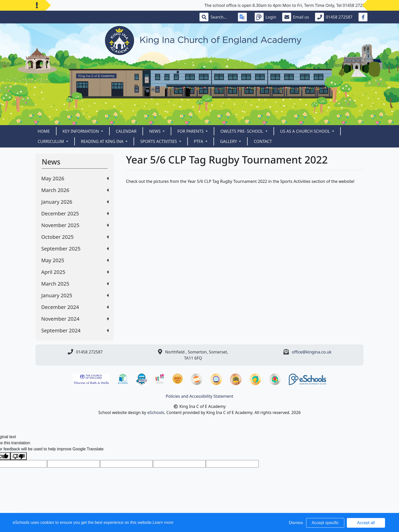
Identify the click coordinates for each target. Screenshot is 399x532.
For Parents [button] (191, 131)
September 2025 (75, 249)
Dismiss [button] (296, 523)
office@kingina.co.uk (312, 352)
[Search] (221, 17)
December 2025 (75, 213)
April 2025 (75, 272)
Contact (263, 141)
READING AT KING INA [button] (103, 141)
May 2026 (75, 178)
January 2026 (75, 202)
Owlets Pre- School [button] (242, 131)
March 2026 (75, 190)
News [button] (155, 131)
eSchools (156, 412)
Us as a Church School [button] (306, 131)
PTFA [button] (199, 141)
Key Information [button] (81, 131)
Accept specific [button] (325, 523)
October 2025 (75, 237)
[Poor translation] (19, 456)
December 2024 (75, 307)
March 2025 (75, 284)
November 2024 (75, 319)
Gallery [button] (229, 141)
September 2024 (75, 330)
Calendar (126, 131)
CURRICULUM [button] (51, 141)
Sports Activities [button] (159, 141)
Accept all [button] (366, 523)
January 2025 (75, 295)
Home (44, 131)
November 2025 (75, 225)
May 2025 (75, 260)
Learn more (163, 522)
